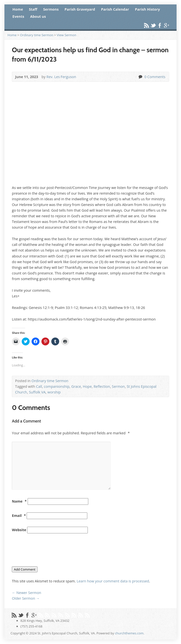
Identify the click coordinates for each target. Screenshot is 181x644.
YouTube (47, 615)
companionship (57, 386)
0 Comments (140, 77)
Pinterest (41, 615)
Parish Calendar (115, 9)
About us (38, 16)
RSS (146, 25)
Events (18, 16)
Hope (87, 386)
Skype (87, 615)
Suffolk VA (37, 392)
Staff (33, 9)
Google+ (166, 25)
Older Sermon (26, 598)
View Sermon (66, 35)
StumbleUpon (67, 615)
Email (19, 516)
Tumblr (74, 615)
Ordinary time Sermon (37, 35)
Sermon (118, 386)
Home (18, 9)
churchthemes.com (129, 633)
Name (19, 501)
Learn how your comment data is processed (113, 581)
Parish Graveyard (80, 9)
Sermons (51, 9)
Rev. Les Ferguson (61, 77)
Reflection (102, 386)
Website (19, 530)
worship (54, 392)
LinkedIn (81, 615)
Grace (76, 386)
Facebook (160, 25)
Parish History (147, 9)
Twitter (153, 25)
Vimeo (54, 615)
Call (39, 386)
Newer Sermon (27, 593)
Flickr (61, 615)
